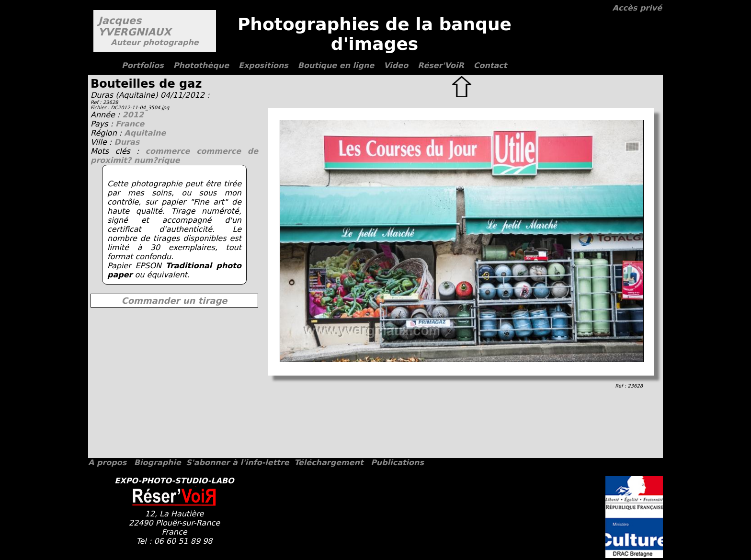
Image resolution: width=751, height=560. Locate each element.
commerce (171, 151)
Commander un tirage (174, 301)
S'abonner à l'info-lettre (237, 463)
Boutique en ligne (336, 65)
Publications (397, 463)
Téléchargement (329, 463)
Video (396, 65)
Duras (127, 142)
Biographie (158, 463)
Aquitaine (145, 133)
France (130, 124)
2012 (133, 115)
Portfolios (143, 65)
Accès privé (637, 8)
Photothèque (201, 65)
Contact (490, 65)
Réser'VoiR (441, 65)
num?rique (157, 160)
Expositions (263, 65)
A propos (107, 463)
